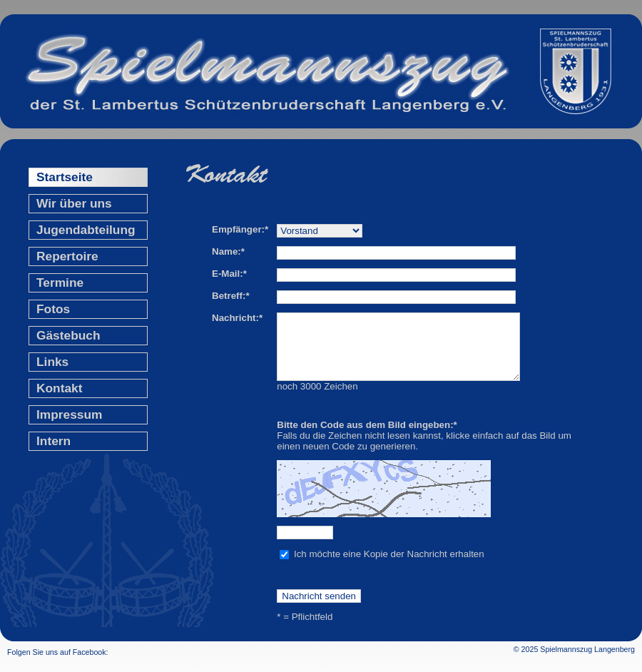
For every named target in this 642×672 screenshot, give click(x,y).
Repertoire (67, 256)
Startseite (65, 177)
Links (52, 362)
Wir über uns (74, 203)
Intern (53, 441)
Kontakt (60, 388)
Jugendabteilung (86, 230)
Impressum (69, 414)
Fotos (53, 309)
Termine (60, 282)
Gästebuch (68, 335)
